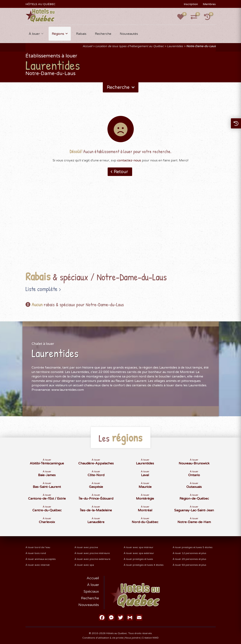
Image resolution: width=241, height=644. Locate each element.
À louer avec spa (84, 565)
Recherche (103, 34)
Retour (121, 172)
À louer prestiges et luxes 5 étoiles (193, 547)
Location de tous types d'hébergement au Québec (130, 46)
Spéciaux (91, 591)
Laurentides (175, 46)
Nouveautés (129, 34)
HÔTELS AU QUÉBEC (40, 4)
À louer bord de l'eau (38, 547)
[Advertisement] (120, 230)
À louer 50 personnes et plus (189, 565)
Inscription (191, 4)
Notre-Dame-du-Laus (201, 46)
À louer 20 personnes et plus (189, 559)
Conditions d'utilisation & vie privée (103, 638)
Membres (209, 4)
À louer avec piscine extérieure (92, 559)
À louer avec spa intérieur (139, 547)
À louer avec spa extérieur (139, 553)
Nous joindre (133, 638)
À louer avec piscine (86, 547)
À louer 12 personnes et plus (189, 553)
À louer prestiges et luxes (138, 559)
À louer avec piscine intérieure (92, 553)
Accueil (87, 46)
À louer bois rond (36, 553)
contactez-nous (129, 160)
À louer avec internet (38, 565)
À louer (34, 34)
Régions (58, 34)
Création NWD (150, 638)
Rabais (81, 34)
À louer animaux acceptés (41, 559)
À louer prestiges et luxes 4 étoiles (144, 565)
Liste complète (41, 289)
